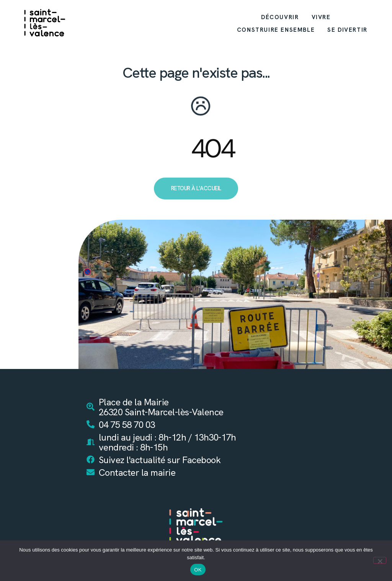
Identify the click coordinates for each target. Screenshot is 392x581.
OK (198, 570)
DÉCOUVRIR (280, 17)
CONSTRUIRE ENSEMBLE (276, 30)
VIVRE (321, 17)
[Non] (380, 560)
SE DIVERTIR (347, 30)
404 (212, 149)
